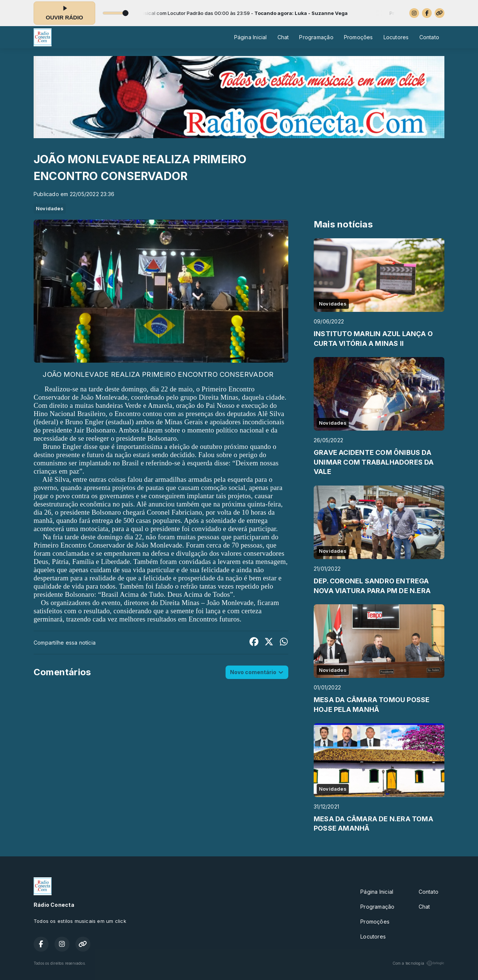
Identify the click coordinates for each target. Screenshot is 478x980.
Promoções (358, 37)
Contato (429, 37)
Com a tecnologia (418, 963)
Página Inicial (251, 37)
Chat (283, 37)
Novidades (50, 208)
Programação (316, 37)
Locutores (396, 37)
